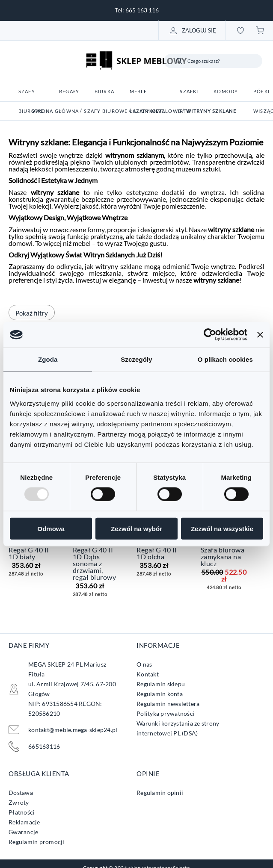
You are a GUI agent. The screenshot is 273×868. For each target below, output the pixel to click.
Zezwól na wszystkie (222, 528)
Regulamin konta (160, 694)
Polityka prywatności (166, 713)
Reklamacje (24, 822)
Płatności (22, 812)
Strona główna (55, 111)
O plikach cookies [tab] (225, 359)
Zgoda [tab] (48, 359)
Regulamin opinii (160, 793)
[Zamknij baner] (260, 335)
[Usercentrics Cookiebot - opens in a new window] (210, 335)
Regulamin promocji (37, 842)
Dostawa (21, 793)
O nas (144, 664)
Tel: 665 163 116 (137, 10)
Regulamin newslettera (168, 704)
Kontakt (148, 674)
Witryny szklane (211, 111)
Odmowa (51, 528)
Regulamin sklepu (161, 684)
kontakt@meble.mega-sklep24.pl (73, 730)
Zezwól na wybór (136, 528)
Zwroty (19, 802)
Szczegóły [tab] (136, 359)
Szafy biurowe (106, 111)
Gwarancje (23, 832)
